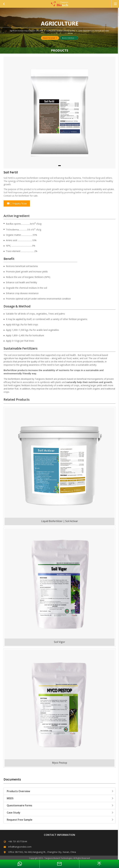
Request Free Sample (60, 820)
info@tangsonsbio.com (20, 847)
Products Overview (60, 791)
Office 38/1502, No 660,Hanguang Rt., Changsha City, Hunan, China (42, 852)
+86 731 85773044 (18, 841)
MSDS (60, 798)
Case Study (60, 813)
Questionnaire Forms (60, 805)
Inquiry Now (17, 203)
